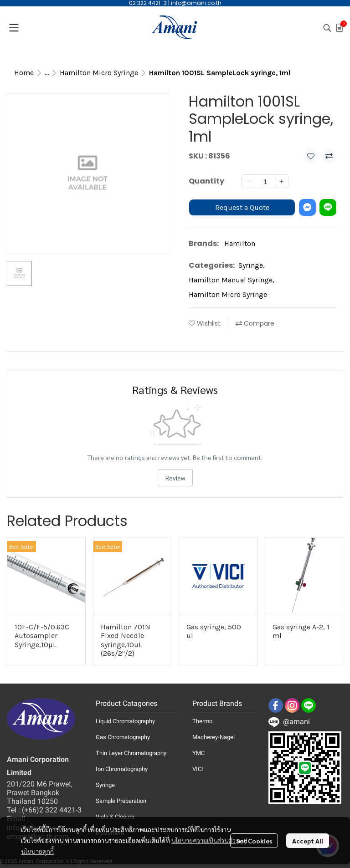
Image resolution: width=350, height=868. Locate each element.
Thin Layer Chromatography (131, 753)
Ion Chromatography (122, 769)
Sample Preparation (121, 801)
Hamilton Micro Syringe (99, 73)
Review (175, 478)
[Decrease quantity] (248, 181)
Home (24, 73)
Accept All (308, 841)
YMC (198, 753)
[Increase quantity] (282, 181)
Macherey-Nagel (214, 737)
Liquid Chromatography (125, 721)
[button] (327, 28)
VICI (198, 769)
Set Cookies (254, 841)
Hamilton (240, 243)
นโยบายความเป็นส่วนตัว (203, 840)
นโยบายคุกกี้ (37, 851)
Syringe (252, 265)
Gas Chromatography (123, 737)
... (47, 73)
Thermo (202, 721)
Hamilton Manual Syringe (232, 280)
